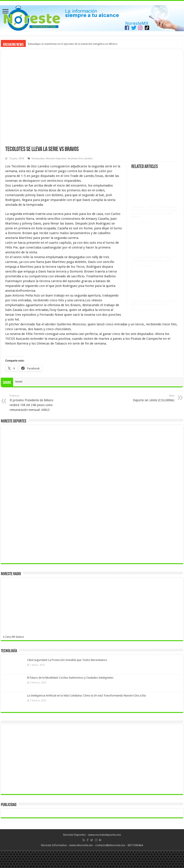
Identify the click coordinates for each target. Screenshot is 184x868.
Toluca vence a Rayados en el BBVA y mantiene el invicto (153, 296)
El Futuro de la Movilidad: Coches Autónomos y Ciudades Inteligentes (70, 678)
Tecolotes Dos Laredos (80, 159)
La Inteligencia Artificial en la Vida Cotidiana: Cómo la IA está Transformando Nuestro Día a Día (86, 696)
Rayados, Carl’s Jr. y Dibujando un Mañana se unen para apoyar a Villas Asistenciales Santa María (155, 206)
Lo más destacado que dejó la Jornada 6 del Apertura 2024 (153, 252)
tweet (19, 382)
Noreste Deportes (56, 159)
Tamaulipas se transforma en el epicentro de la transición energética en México (72, 44)
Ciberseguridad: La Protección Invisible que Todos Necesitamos (67, 660)
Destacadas (38, 159)
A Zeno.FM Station (14, 637)
